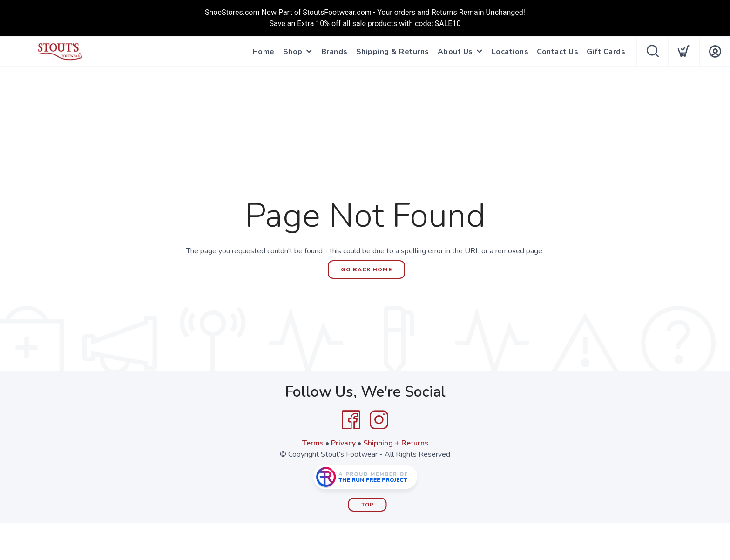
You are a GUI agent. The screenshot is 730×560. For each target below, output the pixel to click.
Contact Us (558, 52)
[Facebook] (351, 420)
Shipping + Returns (396, 443)
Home (264, 52)
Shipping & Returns (393, 52)
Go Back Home (366, 270)
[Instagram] (379, 420)
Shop (293, 52)
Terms (313, 443)
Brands (335, 52)
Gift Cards (606, 52)
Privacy (343, 443)
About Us (455, 52)
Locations (510, 52)
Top (368, 505)
